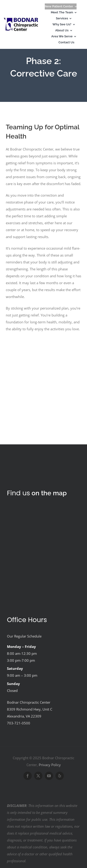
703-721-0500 (19, 723)
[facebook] (28, 776)
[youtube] (49, 776)
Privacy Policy (50, 765)
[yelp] (60, 776)
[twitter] (38, 776)
